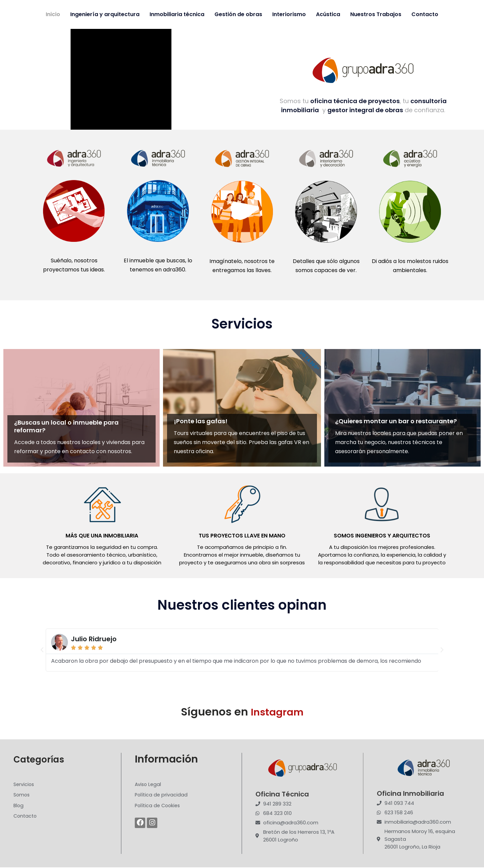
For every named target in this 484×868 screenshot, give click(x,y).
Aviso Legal (149, 786)
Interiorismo (289, 14)
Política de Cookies (159, 808)
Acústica (328, 14)
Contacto (425, 14)
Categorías (42, 760)
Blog (19, 808)
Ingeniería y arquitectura (105, 14)
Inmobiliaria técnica (177, 14)
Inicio (53, 14)
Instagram (277, 712)
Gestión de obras (238, 14)
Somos (22, 797)
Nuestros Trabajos (376, 14)
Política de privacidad (162, 797)
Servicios (24, 786)
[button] (42, 650)
